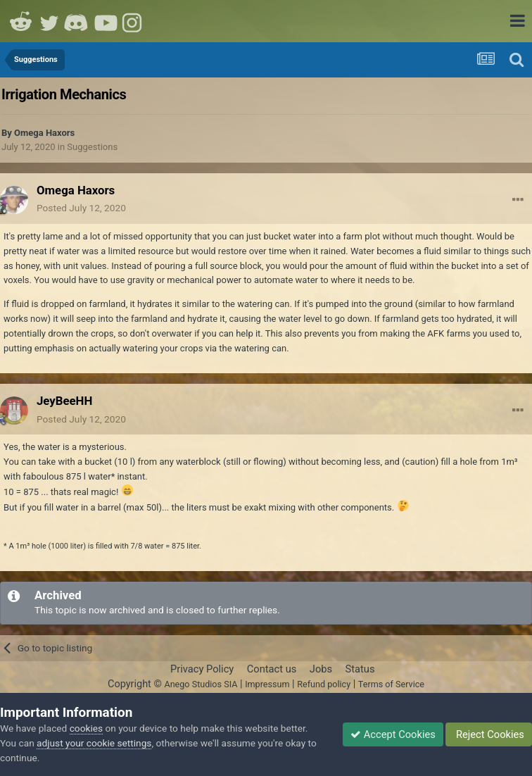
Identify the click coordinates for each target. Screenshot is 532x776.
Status (360, 669)
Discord (77, 21)
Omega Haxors (44, 133)
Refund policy (324, 684)
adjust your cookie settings (94, 743)
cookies (86, 728)
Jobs (321, 669)
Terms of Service (391, 684)
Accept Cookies (393, 734)
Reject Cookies (489, 734)
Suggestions (92, 147)
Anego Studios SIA (201, 684)
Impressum (267, 684)
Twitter (49, 21)
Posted (81, 208)
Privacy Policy (202, 669)
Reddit (21, 21)
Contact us (272, 669)
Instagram (134, 21)
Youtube (106, 21)
